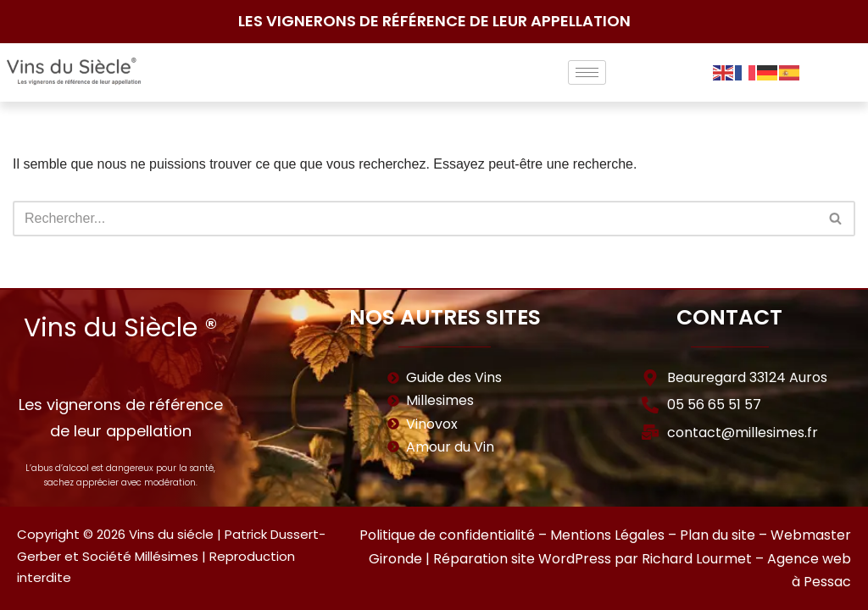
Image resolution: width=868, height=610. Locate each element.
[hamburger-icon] (587, 72)
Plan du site (718, 535)
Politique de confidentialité (447, 535)
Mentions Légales (607, 535)
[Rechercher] (415, 219)
